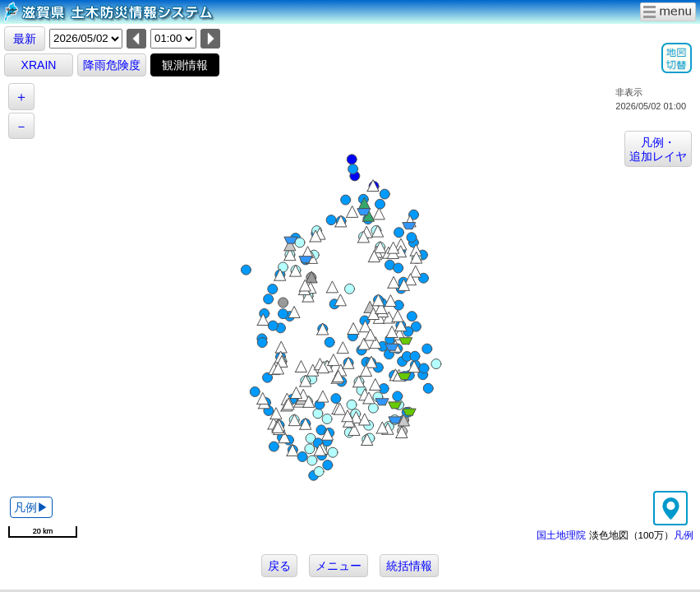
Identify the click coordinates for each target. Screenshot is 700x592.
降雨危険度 (112, 65)
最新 (25, 39)
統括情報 (409, 566)
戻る (279, 566)
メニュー (338, 566)
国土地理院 (561, 535)
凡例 (684, 535)
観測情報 (185, 65)
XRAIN (39, 65)
